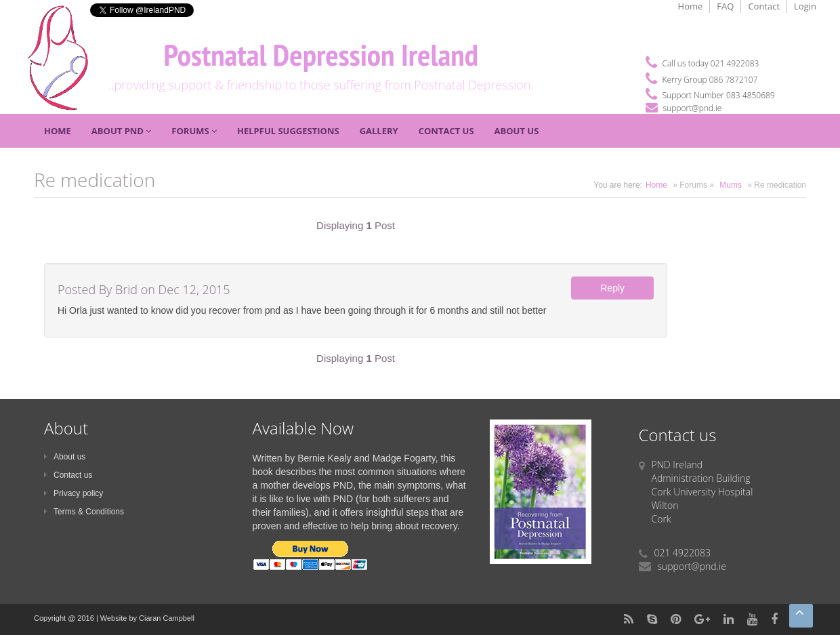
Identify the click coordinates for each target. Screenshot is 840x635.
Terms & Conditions (84, 512)
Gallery (379, 131)
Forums (194, 131)
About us (65, 457)
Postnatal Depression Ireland (321, 55)
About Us (517, 131)
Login (805, 6)
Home (691, 6)
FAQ (725, 6)
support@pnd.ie (693, 108)
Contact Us (446, 131)
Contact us (68, 475)
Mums (731, 185)
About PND (122, 131)
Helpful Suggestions (288, 131)
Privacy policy (73, 493)
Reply (612, 288)
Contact (764, 6)
